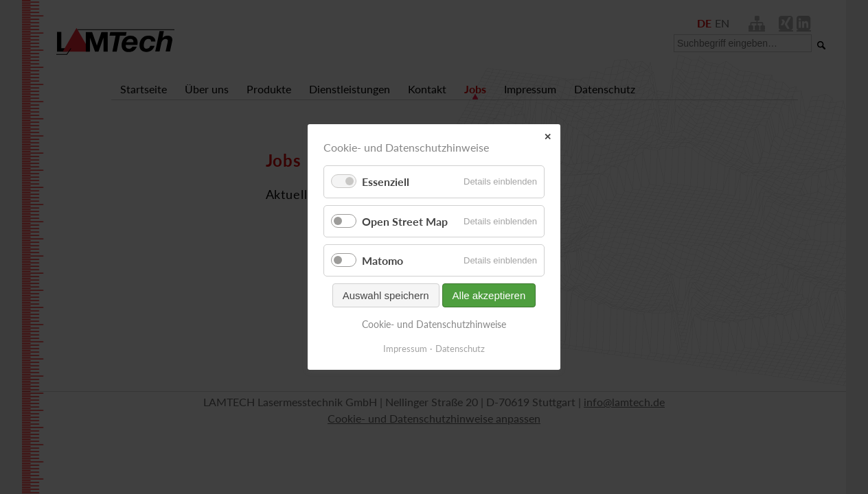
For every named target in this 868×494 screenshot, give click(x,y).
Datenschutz (460, 349)
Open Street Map (405, 221)
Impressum (405, 349)
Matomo (382, 260)
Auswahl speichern (386, 295)
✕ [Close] (548, 137)
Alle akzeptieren (489, 295)
